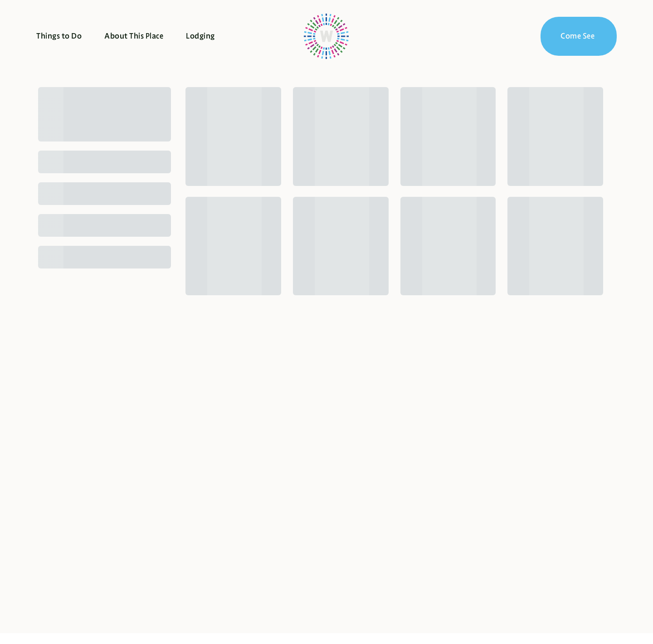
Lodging (200, 36)
